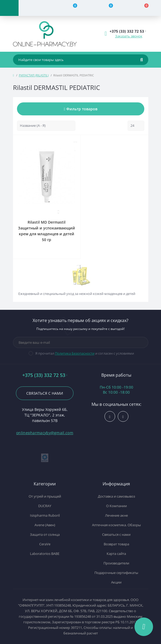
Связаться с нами (45, 393)
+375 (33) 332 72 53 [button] (45, 375)
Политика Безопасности (75, 353)
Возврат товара (116, 544)
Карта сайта (116, 554)
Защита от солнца (45, 534)
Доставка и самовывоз (116, 496)
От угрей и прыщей (45, 496)
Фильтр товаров (80, 109)
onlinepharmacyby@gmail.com (45, 433)
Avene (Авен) (45, 525)
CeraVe (45, 544)
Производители (116, 563)
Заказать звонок (129, 36)
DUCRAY (45, 506)
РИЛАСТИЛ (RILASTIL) (34, 75)
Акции (116, 582)
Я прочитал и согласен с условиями (85, 353)
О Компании (116, 506)
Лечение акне (116, 515)
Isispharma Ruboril (45, 515)
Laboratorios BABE (45, 554)
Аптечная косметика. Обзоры (116, 525)
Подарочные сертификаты (116, 573)
